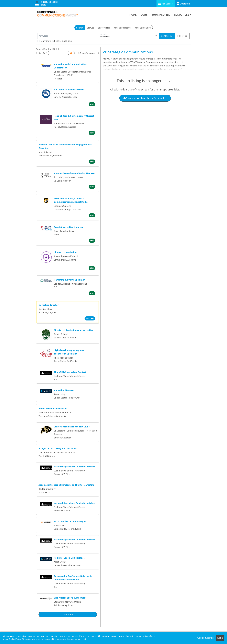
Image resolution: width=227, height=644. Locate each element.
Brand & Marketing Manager (68, 227)
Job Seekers (166, 4)
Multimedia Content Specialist (70, 89)
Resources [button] (182, 15)
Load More (68, 614)
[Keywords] (68, 36)
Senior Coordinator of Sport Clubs (72, 427)
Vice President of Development (70, 598)
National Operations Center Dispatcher (74, 467)
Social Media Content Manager (70, 521)
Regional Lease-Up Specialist (69, 558)
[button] (182, 36)
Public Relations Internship (53, 408)
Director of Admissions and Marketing (74, 330)
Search (80, 28)
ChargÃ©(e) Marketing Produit (70, 372)
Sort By (42, 53)
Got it (220, 638)
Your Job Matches (123, 28)
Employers (184, 4)
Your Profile (161, 15)
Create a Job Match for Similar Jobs (145, 98)
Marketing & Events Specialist (69, 280)
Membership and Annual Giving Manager (75, 173)
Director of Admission (65, 252)
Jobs (144, 15)
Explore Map (104, 28)
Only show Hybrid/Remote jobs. (56, 41)
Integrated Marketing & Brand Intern (58, 448)
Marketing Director (48, 305)
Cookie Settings (205, 638)
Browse (90, 28)
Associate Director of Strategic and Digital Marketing (67, 485)
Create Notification (87, 53)
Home (133, 15)
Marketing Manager (64, 390)
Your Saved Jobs (143, 28)
